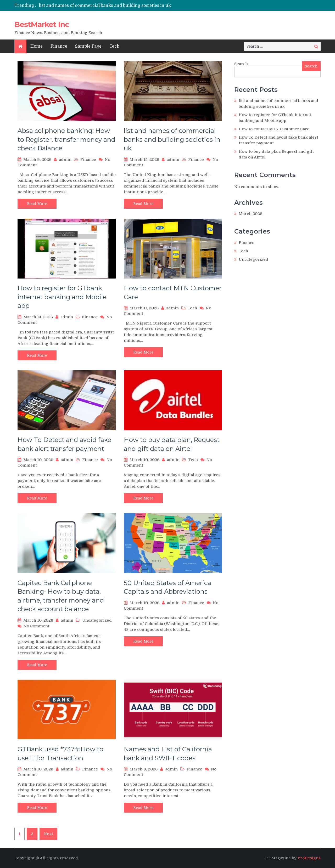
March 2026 (250, 214)
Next (48, 834)
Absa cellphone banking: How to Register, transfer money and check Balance (66, 139)
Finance (59, 46)
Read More (37, 204)
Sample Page (88, 46)
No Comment (37, 626)
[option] (118, 5)
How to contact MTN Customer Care (274, 129)
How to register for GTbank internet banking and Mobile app (62, 297)
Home (37, 46)
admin (65, 160)
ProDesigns (309, 858)
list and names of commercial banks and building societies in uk (105, 5)
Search (241, 64)
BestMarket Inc (42, 24)
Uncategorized (97, 620)
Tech (115, 46)
